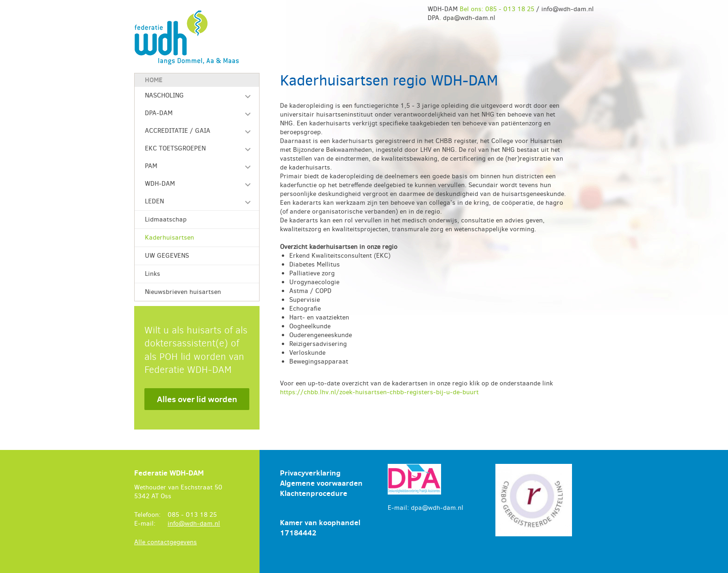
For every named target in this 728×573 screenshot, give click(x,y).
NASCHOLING (164, 95)
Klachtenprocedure (314, 493)
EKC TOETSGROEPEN (175, 148)
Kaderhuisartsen (169, 238)
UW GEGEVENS (167, 256)
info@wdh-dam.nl (194, 524)
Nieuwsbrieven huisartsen (183, 292)
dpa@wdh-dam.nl (437, 508)
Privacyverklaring (310, 473)
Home (154, 80)
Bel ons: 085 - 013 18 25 (497, 9)
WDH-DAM (160, 184)
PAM (151, 166)
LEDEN (154, 201)
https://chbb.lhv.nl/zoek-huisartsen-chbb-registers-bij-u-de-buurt (379, 392)
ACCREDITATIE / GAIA (178, 131)
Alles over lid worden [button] (197, 399)
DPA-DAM (159, 113)
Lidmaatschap (166, 219)
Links (153, 274)
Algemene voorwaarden (321, 483)
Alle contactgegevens (166, 542)
